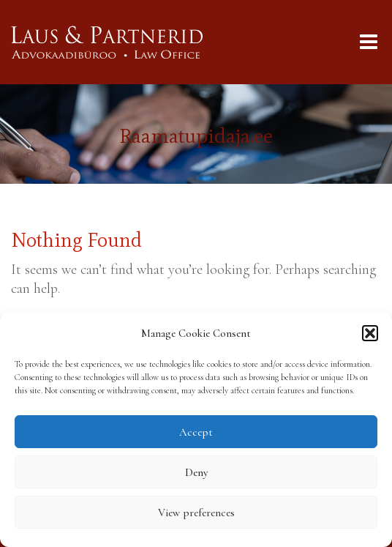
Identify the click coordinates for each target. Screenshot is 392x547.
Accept (196, 432)
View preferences (196, 513)
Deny (196, 472)
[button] (370, 333)
